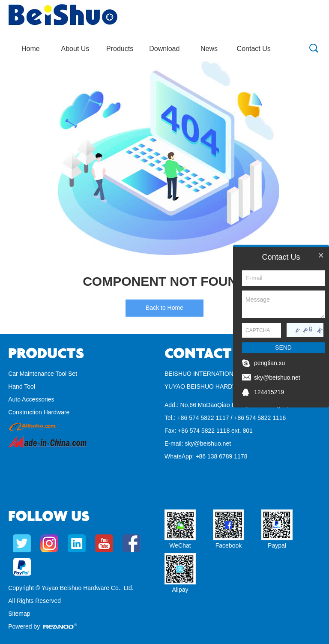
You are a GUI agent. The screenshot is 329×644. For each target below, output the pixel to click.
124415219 (269, 392)
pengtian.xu (269, 363)
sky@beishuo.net (208, 443)
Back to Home (164, 308)
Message (283, 304)
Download (164, 49)
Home (31, 49)
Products (120, 49)
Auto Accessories (31, 399)
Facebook (229, 545)
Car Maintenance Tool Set (43, 374)
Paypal (277, 545)
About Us (75, 49)
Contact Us (254, 49)
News (209, 49)
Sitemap (19, 614)
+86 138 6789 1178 (221, 456)
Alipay (180, 590)
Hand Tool (22, 386)
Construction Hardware (39, 412)
